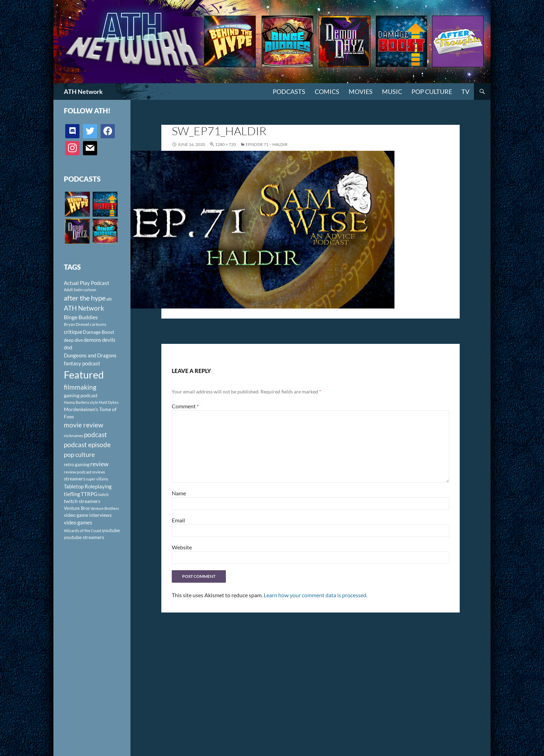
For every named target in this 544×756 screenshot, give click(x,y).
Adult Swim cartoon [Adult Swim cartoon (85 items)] (80, 290)
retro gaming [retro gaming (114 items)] (77, 464)
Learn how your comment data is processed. (316, 595)
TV (465, 92)
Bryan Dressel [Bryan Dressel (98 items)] (76, 324)
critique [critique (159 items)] (73, 332)
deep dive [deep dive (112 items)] (73, 340)
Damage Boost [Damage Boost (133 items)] (99, 332)
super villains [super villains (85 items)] (97, 479)
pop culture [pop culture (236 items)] (79, 454)
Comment (185, 406)
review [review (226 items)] (99, 464)
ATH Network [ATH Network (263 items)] (84, 308)
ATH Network (83, 92)
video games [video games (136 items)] (78, 523)
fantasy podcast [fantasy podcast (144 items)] (82, 363)
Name (179, 493)
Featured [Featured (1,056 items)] (84, 375)
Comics (327, 92)
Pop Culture (432, 92)
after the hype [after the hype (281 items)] (85, 298)
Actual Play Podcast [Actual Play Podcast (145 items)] (87, 283)
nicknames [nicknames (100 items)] (74, 436)
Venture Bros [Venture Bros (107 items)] (77, 508)
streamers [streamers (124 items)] (75, 479)
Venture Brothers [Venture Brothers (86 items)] (105, 508)
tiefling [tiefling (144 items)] (72, 494)
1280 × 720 (226, 144)
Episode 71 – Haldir (267, 144)
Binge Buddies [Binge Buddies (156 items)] (81, 317)
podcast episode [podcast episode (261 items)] (87, 445)
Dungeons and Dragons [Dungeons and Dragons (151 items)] (90, 355)
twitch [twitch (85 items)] (103, 494)
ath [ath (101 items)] (109, 299)
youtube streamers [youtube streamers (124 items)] (84, 537)
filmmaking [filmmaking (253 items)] (80, 387)
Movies (361, 92)
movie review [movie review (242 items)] (84, 425)
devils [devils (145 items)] (109, 340)
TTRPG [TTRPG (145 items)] (89, 494)
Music (392, 92)
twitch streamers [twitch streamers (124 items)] (82, 501)
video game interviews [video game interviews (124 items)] (88, 515)
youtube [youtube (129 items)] (111, 530)
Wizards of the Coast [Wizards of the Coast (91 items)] (83, 531)
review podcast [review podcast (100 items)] (78, 472)
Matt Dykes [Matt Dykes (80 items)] (109, 402)
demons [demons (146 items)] (92, 340)
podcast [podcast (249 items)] (95, 435)
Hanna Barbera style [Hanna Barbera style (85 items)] (81, 402)
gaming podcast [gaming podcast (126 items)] (81, 395)
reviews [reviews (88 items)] (99, 472)
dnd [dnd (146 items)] (68, 347)
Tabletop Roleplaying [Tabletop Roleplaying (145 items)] (88, 486)
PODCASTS (289, 92)
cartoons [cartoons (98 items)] (98, 324)
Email (178, 520)
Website (182, 547)
